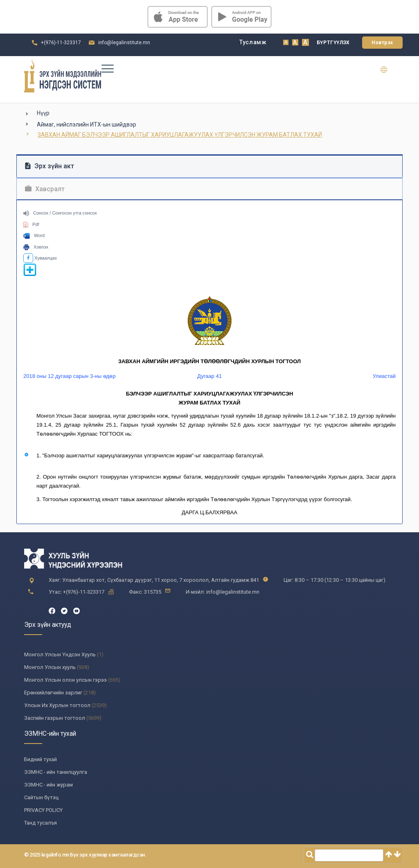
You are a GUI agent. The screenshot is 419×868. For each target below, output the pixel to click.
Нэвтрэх (382, 43)
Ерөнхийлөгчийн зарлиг (53, 693)
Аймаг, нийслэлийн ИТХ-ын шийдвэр (87, 124)
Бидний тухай (41, 759)
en (389, 70)
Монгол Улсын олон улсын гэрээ (65, 680)
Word (34, 235)
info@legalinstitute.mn (124, 43)
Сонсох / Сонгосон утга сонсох (60, 213)
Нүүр (43, 113)
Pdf (31, 224)
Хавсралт (45, 189)
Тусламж (253, 42)
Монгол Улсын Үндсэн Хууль (60, 654)
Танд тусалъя (41, 823)
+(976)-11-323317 (61, 43)
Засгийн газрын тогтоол (55, 718)
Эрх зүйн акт (50, 166)
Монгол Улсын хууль (50, 667)
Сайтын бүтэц (41, 797)
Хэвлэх (36, 247)
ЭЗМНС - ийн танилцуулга (56, 772)
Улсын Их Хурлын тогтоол (57, 705)
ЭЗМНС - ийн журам (48, 785)
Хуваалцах (40, 258)
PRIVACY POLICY (43, 810)
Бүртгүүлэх (333, 43)
